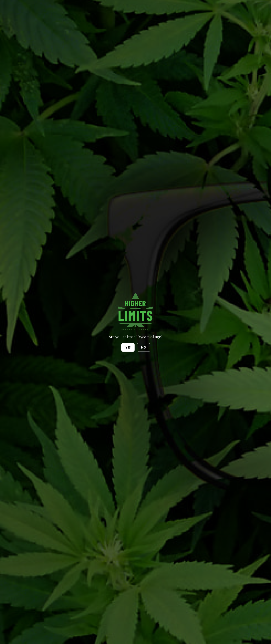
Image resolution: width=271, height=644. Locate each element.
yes (128, 347)
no (144, 347)
